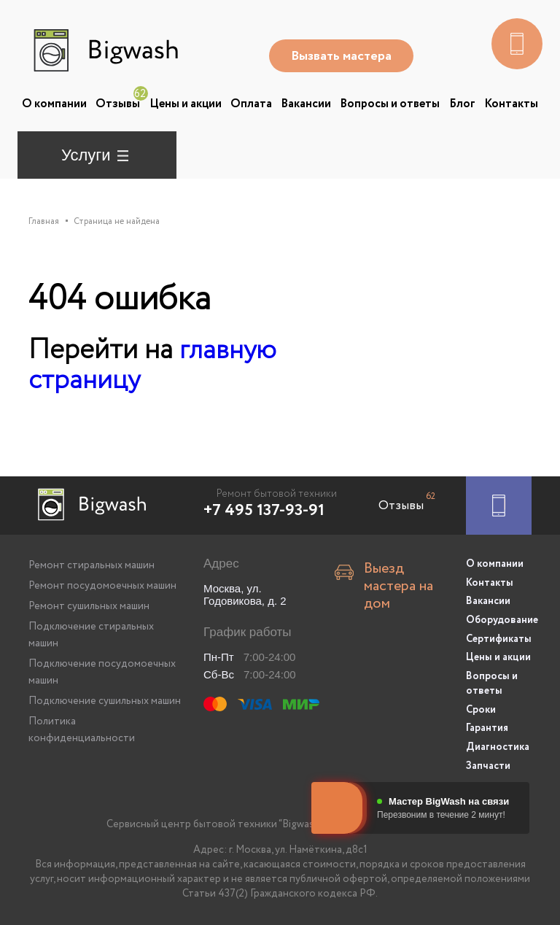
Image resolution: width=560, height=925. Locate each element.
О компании (54, 104)
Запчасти (488, 761)
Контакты (511, 104)
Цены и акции (186, 104)
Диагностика (498, 743)
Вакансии (306, 104)
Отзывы (118, 104)
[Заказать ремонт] (499, 506)
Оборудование (499, 619)
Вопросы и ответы (390, 104)
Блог (462, 104)
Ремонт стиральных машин (92, 565)
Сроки (481, 706)
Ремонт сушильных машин (89, 606)
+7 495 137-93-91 (264, 511)
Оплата (251, 104)
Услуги (86, 155)
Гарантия (487, 724)
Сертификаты (499, 637)
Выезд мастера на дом (398, 583)
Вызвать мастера (343, 56)
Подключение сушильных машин (105, 701)
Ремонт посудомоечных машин (102, 586)
